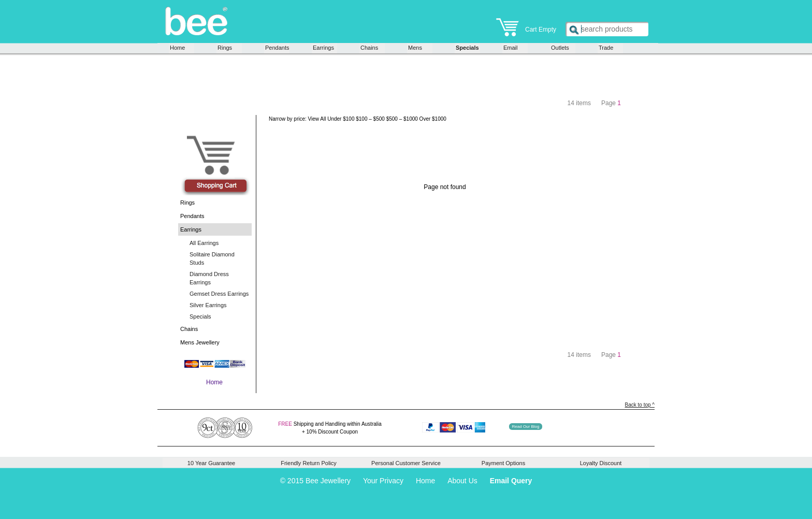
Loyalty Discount (601, 463)
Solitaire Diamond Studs (212, 258)
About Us (462, 481)
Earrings (323, 48)
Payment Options (503, 463)
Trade (606, 48)
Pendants (277, 48)
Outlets (560, 48)
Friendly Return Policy (309, 463)
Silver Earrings (208, 305)
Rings (225, 48)
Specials (467, 48)
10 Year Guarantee (211, 463)
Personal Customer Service (406, 463)
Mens (415, 48)
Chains (369, 48)
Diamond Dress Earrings (209, 278)
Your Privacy (383, 481)
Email (511, 48)
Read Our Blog (526, 427)
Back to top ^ (640, 405)
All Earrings (204, 243)
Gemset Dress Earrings (219, 294)
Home (177, 48)
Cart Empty (526, 26)
